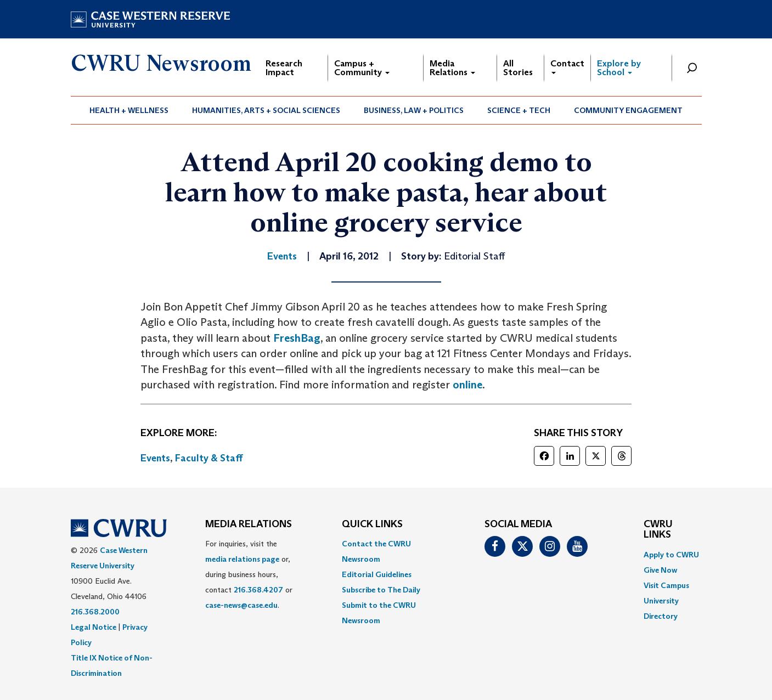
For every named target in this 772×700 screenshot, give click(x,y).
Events (155, 458)
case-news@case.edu (241, 605)
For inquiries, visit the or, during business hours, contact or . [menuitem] (249, 574)
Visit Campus (666, 585)
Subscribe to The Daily (381, 590)
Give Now (660, 570)
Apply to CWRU (671, 555)
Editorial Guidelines (377, 574)
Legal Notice (94, 627)
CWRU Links (658, 530)
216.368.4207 (258, 590)
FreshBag (297, 338)
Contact (567, 66)
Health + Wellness (129, 110)
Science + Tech (519, 110)
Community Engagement (628, 110)
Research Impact (284, 68)
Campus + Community (362, 68)
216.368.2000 (95, 612)
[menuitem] (129, 110)
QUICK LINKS (372, 524)
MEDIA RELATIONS (249, 524)
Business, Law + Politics (414, 110)
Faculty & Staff (209, 458)
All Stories (518, 68)
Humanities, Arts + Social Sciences (266, 110)
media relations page (242, 559)
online (467, 385)
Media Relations (452, 68)
